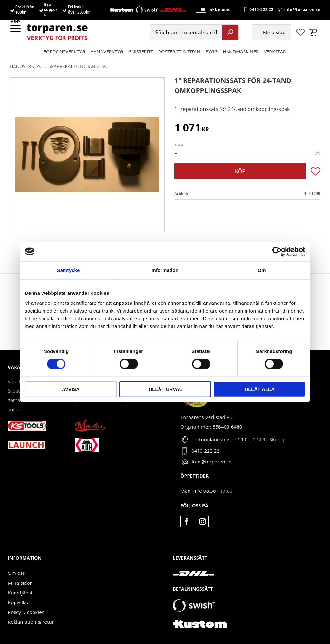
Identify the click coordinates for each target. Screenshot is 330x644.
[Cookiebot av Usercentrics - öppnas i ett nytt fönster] (277, 251)
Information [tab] (165, 270)
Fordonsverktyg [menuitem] (65, 52)
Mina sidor (20, 583)
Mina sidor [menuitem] (275, 33)
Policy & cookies (26, 612)
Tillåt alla (259, 389)
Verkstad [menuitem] (275, 52)
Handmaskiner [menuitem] (241, 52)
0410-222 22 (261, 10)
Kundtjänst (20, 593)
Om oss (16, 573)
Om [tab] (262, 270)
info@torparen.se (302, 10)
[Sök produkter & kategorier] (185, 33)
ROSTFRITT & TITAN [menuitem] (179, 52)
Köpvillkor (19, 602)
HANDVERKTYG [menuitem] (107, 52)
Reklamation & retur (31, 622)
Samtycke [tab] (68, 270)
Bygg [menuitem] (211, 52)
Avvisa (71, 389)
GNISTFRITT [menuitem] (141, 52)
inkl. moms (218, 10)
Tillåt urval (165, 389)
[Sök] (230, 33)
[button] (16, 31)
